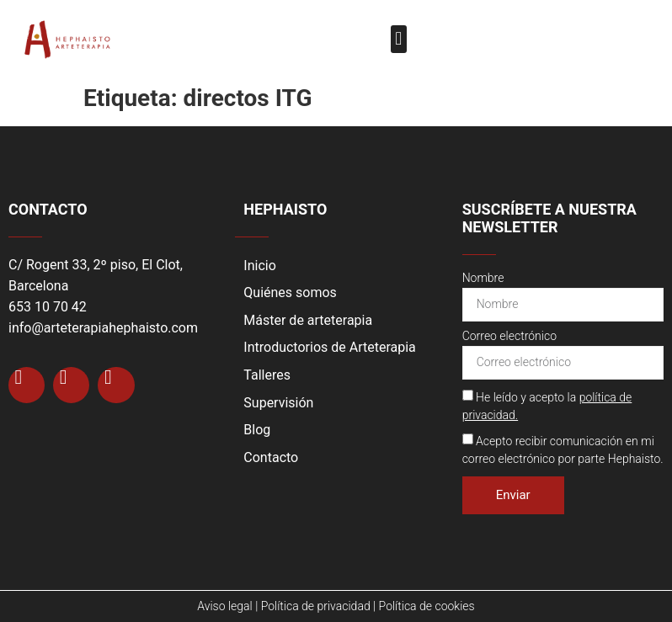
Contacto (271, 457)
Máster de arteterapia (308, 320)
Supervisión (278, 403)
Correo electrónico (509, 336)
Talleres (267, 375)
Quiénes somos (290, 292)
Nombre (483, 278)
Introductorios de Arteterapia (329, 347)
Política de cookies (427, 606)
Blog (257, 430)
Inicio (259, 266)
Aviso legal (224, 606)
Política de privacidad (316, 606)
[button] (399, 39)
